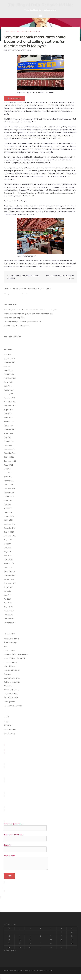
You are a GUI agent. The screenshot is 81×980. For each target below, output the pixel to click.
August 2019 (8, 540)
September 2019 (10, 536)
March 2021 (8, 477)
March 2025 (8, 370)
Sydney (40, 971)
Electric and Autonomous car (23, 31)
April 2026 (8, 354)
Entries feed (8, 725)
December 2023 (10, 398)
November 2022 (10, 429)
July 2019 (7, 544)
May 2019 (7, 552)
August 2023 (8, 410)
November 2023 (10, 402)
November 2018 (10, 575)
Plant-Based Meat (11, 694)
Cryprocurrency (10, 650)
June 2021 (8, 473)
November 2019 (10, 528)
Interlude (7, 674)
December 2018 (10, 571)
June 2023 (8, 414)
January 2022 (9, 445)
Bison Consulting (10, 642)
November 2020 (10, 492)
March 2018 (8, 607)
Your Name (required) (25, 826)
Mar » (14, 951)
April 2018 (8, 603)
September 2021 (10, 461)
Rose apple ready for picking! (15, 318)
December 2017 (10, 619)
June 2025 (8, 366)
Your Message (26, 863)
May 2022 (7, 437)
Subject (25, 847)
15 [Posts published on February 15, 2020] (61, 940)
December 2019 (10, 524)
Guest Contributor (11, 662)
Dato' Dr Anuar (26, 50)
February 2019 (9, 563)
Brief (6, 646)
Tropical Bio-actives (11, 698)
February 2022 (9, 441)
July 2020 (7, 504)
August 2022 (8, 433)
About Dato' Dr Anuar (12, 639)
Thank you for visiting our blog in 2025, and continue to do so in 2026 (29, 314)
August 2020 (8, 500)
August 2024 (8, 382)
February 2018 (9, 611)
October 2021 (9, 457)
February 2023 (9, 421)
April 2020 (8, 508)
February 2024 (9, 390)
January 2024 (9, 394)
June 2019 (8, 548)
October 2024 (9, 374)
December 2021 (10, 449)
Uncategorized (9, 702)
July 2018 (7, 591)
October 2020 (9, 496)
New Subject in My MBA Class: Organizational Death (23, 322)
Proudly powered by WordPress (15, 971)
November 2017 (10, 623)
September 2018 (10, 583)
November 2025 (10, 362)
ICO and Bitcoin (10, 666)
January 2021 (9, 485)
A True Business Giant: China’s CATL (17, 325)
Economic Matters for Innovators (16, 654)
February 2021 (9, 481)
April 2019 (8, 556)
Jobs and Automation (12, 678)
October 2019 (9, 532)
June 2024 (8, 386)
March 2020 (8, 512)
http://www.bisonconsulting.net (16, 294)
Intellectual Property (12, 670)
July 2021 (7, 469)
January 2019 (9, 567)
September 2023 (10, 406)
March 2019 (8, 559)
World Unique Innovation (13, 706)
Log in (6, 721)
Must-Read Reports (11, 690)
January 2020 (9, 520)
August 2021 (8, 465)
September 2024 (10, 378)
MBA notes (8, 686)
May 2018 (7, 599)
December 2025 (10, 358)
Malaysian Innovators (12, 682)
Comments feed (10, 729)
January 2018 (9, 615)
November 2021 (10, 453)
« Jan (6, 951)
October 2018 (9, 579)
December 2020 (10, 489)
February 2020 (9, 516)
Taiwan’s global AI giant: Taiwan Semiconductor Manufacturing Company (30, 310)
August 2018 (8, 587)
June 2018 (8, 595)
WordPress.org (9, 733)
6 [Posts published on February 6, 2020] (41, 936)
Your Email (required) (25, 837)
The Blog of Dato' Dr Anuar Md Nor (41, 5)
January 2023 (9, 425)
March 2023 (8, 418)
